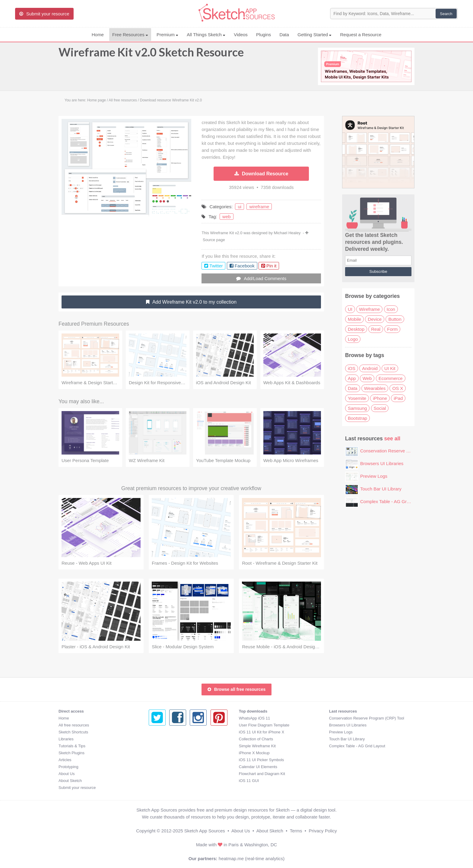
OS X (398, 388)
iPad (398, 398)
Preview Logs (374, 476)
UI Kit (390, 368)
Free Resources (130, 35)
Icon (391, 309)
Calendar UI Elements (168, 767)
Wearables (375, 388)
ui (240, 207)
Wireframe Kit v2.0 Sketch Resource (151, 55)
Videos (241, 35)
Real (376, 329)
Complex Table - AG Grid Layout (393, 501)
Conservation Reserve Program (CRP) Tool (403, 451)
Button (395, 319)
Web (367, 378)
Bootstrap (357, 418)
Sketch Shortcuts (73, 732)
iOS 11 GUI (159, 781)
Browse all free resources (237, 689)
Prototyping (68, 767)
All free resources (74, 725)
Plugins (263, 35)
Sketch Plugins (71, 753)
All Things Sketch (206, 35)
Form (392, 329)
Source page (214, 240)
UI (350, 309)
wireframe (259, 207)
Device (375, 319)
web (227, 217)
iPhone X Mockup (164, 753)
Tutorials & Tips (72, 746)
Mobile (354, 319)
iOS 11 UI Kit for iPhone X (171, 732)
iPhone (380, 398)
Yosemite (357, 398)
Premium (167, 35)
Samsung (357, 408)
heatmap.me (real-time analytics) (252, 858)
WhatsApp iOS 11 (164, 718)
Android (370, 368)
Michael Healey (287, 233)
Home (98, 35)
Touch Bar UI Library (381, 489)
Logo (353, 339)
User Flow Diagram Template (174, 725)
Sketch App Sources (205, 831)
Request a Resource (361, 35)
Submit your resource (77, 788)
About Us (67, 774)
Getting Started (314, 35)
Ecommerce (391, 378)
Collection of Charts (166, 739)
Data (284, 35)
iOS (352, 368)
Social (380, 408)
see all (392, 439)
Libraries (66, 739)
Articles (65, 760)
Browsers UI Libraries (382, 463)
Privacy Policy (323, 831)
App (352, 378)
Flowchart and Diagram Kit (172, 774)
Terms (296, 831)
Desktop (356, 329)
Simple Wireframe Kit (167, 746)
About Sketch (70, 781)
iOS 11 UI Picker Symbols (171, 760)
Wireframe (369, 309)
